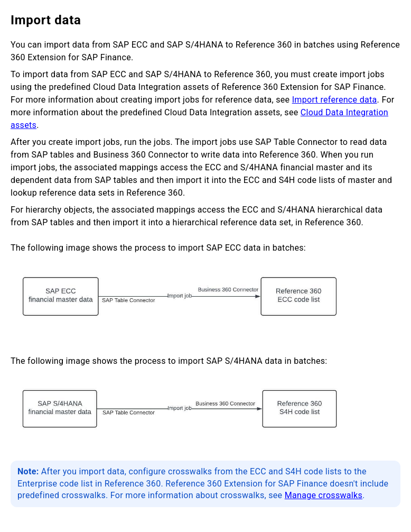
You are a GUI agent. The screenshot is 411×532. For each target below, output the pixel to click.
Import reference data (335, 100)
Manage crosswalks (324, 495)
